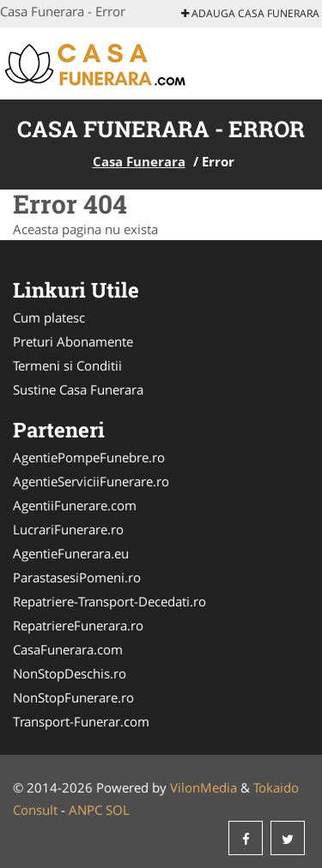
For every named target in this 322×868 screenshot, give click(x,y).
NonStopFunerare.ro (73, 697)
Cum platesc (49, 317)
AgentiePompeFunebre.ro (89, 457)
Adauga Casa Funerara (250, 13)
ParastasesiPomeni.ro (77, 577)
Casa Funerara (139, 161)
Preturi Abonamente (73, 341)
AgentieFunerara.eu (71, 553)
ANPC (85, 810)
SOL (118, 810)
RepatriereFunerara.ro (78, 625)
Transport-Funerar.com (81, 721)
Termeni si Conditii (67, 365)
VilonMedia (204, 787)
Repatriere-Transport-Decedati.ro (109, 601)
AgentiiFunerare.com (75, 505)
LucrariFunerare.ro (68, 529)
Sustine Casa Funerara (78, 389)
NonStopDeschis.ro (70, 673)
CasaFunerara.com (68, 649)
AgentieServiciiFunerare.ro (91, 481)
